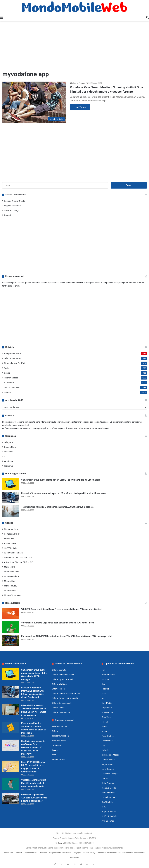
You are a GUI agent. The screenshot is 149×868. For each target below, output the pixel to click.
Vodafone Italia (109, 675)
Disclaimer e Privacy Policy (109, 853)
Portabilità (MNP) (12, 534)
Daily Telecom (108, 783)
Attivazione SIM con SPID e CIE (18, 562)
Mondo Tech (10, 590)
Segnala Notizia (31, 853)
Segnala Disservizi (12, 206)
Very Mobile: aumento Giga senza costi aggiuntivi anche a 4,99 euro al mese (58, 623)
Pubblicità (74, 858)
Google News (10, 447)
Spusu (104, 731)
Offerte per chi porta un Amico (66, 693)
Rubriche (43, 853)
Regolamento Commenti (60, 853)
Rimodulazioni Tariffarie (15, 363)
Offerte (7, 392)
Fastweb (105, 689)
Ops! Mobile (107, 802)
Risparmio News (12, 529)
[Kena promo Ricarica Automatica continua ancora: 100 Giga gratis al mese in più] (11, 727)
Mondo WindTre (11, 576)
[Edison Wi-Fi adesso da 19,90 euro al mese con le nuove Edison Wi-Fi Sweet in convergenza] (11, 710)
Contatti (8, 215)
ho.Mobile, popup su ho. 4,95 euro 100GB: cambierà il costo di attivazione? (34, 798)
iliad (103, 684)
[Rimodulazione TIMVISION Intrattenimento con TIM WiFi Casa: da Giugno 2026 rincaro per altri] (11, 640)
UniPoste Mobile (109, 816)
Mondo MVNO (11, 586)
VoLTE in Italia (11, 548)
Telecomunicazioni (13, 358)
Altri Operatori (108, 821)
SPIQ (104, 807)
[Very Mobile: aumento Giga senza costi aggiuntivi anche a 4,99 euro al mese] (11, 627)
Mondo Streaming (12, 595)
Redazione (8, 853)
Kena (104, 693)
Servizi (7, 373)
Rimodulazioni (59, 759)
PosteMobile (107, 712)
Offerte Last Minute (61, 712)
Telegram (8, 442)
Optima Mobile (108, 759)
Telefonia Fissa (11, 378)
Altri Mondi (9, 383)
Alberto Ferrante (79, 83)
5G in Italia (9, 539)
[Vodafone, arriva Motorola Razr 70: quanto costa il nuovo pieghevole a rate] (11, 784)
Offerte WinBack (60, 684)
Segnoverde (107, 764)
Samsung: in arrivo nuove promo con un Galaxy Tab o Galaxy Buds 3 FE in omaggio (61, 480)
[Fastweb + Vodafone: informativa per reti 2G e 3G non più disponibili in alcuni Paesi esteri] (11, 498)
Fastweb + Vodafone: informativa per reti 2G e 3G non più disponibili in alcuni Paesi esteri (64, 493)
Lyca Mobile (107, 741)
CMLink (105, 778)
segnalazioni (23, 425)
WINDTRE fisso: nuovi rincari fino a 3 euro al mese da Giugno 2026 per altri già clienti (62, 609)
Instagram (9, 466)
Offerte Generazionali (62, 703)
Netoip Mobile (108, 793)
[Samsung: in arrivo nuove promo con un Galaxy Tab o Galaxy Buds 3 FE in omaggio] (11, 484)
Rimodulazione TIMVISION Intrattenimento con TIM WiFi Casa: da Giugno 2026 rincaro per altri (66, 636)
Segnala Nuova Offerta (15, 201)
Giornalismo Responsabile (134, 853)
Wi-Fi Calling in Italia (13, 553)
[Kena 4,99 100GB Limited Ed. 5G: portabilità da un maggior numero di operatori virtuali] (11, 766)
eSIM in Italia (10, 543)
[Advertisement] (74, 45)
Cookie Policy (89, 853)
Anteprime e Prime (13, 353)
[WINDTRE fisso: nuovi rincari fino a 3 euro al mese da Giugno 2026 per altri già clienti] (11, 613)
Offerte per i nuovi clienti (63, 675)
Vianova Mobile (109, 788)
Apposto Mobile (109, 811)
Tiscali (105, 722)
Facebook (9, 452)
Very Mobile (107, 703)
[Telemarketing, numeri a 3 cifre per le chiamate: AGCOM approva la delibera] (11, 511)
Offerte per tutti (59, 670)
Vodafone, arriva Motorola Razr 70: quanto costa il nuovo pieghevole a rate (34, 783)
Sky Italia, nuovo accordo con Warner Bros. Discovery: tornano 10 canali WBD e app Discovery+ (33, 747)
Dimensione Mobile (110, 755)
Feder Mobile (108, 736)
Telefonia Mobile (12, 387)
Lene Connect (108, 769)
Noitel (104, 726)
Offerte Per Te (58, 689)
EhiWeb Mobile (108, 797)
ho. (103, 698)
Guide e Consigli (12, 210)
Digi (103, 745)
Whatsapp (9, 461)
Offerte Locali (58, 708)
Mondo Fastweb (11, 572)
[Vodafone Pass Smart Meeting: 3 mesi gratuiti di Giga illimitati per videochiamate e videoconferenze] (34, 102)
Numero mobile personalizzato (18, 557)
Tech (6, 368)
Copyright (62, 843)
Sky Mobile (107, 708)
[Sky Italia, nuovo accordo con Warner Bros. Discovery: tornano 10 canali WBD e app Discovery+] (11, 745)
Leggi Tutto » (80, 107)
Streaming (57, 745)
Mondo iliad (10, 581)
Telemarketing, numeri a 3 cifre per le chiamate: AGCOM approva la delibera (57, 507)
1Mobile (105, 750)
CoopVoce (106, 717)
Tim (103, 670)
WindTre (105, 679)
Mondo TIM (9, 567)
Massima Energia (110, 774)
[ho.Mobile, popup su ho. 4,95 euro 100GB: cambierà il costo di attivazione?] (11, 799)
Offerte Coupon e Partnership (65, 698)
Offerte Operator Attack (63, 679)
